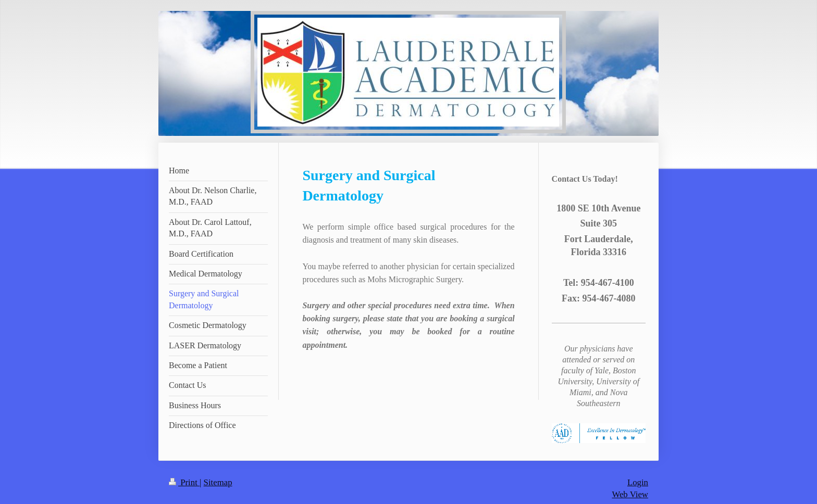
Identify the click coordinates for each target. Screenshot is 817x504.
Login (638, 482)
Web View (630, 494)
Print (184, 482)
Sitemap (218, 482)
